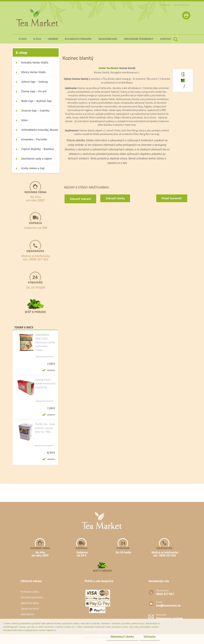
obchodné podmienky (139, 39)
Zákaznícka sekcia (30, 603)
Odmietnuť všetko (120, 636)
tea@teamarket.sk (168, 605)
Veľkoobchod (27, 614)
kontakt (166, 39)
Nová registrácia (182, 5)
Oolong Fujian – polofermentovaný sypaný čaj (45, 383)
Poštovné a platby (30, 592)
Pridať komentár (171, 198)
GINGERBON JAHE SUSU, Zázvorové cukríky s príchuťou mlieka (45, 342)
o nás (23, 39)
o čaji (37, 39)
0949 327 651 (165, 594)
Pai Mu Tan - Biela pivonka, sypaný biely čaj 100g (45, 428)
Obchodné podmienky (32, 597)
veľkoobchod (108, 39)
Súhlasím (149, 636)
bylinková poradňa (78, 39)
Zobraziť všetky (117, 198)
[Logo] (38, 18)
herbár (53, 39)
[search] (175, 39)
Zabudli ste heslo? (30, 609)
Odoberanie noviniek (169, 618)
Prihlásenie (166, 5)
